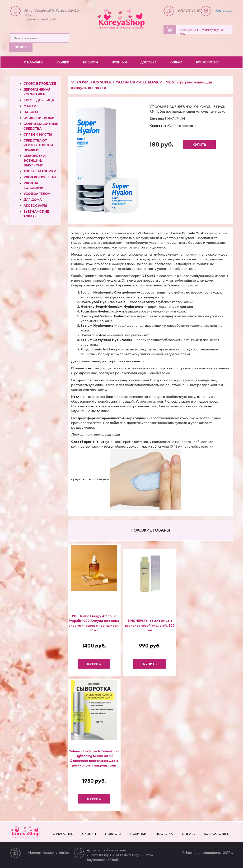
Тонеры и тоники (40, 171)
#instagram (223, 10)
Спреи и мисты (38, 134)
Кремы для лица (39, 100)
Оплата (176, 62)
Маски (30, 106)
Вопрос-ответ (208, 62)
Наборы (31, 112)
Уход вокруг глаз (40, 177)
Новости (91, 62)
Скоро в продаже (40, 83)
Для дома (33, 200)
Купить (199, 145)
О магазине (33, 62)
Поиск (21, 47)
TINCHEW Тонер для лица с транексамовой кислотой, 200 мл (150, 625)
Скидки (63, 62)
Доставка (149, 62)
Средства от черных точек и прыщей (38, 145)
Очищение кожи (39, 118)
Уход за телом (37, 194)
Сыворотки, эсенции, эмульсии (35, 161)
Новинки (119, 62)
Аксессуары (35, 206)
